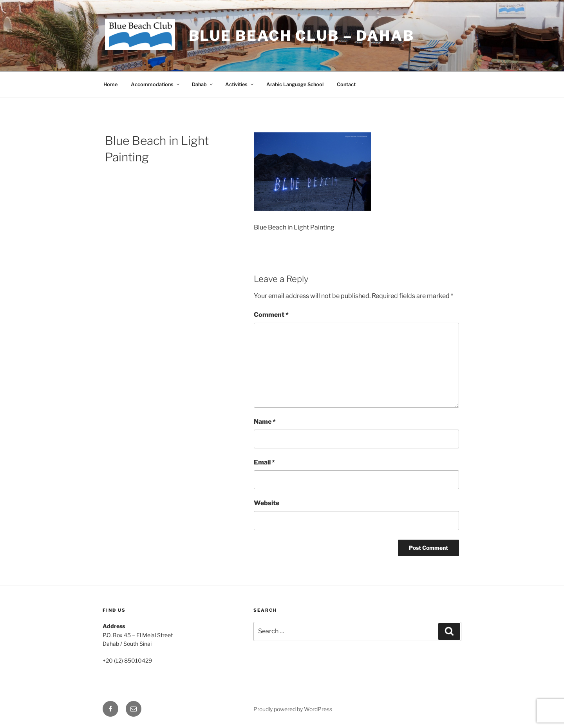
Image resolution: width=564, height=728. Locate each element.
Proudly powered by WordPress (293, 709)
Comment (271, 315)
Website (267, 503)
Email (264, 462)
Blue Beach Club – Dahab (302, 36)
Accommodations (156, 84)
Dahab (203, 84)
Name (265, 422)
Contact (346, 84)
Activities (240, 84)
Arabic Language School (295, 84)
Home (110, 84)
